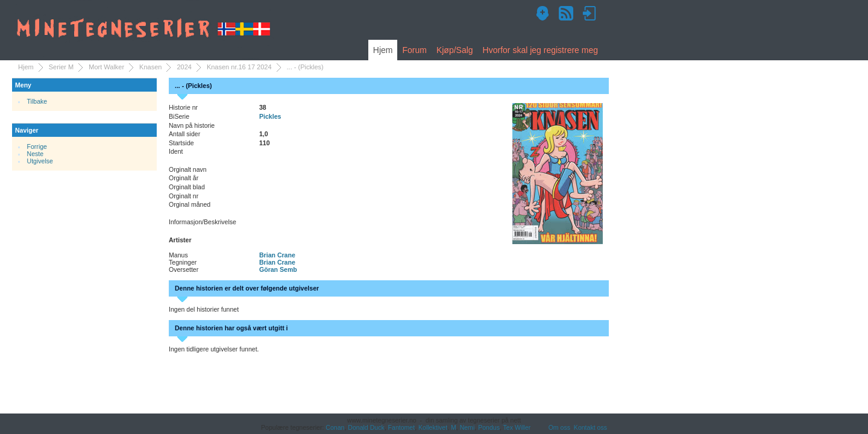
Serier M (61, 67)
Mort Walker (106, 67)
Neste (36, 154)
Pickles (270, 116)
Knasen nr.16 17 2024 (239, 67)
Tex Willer (517, 427)
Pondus (489, 427)
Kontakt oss (590, 427)
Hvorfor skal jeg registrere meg (540, 50)
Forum (414, 50)
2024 (184, 67)
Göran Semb (278, 269)
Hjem (383, 50)
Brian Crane (277, 255)
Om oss (559, 427)
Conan (335, 427)
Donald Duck (366, 427)
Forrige (37, 146)
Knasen (150, 67)
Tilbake (37, 101)
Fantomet (402, 427)
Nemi (467, 427)
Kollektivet (433, 427)
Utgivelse (40, 161)
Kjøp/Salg (455, 50)
